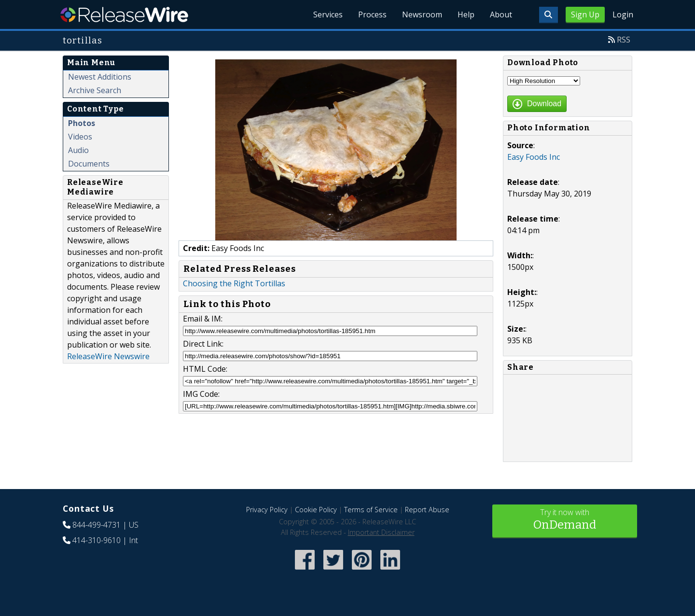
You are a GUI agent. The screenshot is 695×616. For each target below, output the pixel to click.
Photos (82, 123)
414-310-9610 (97, 540)
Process (372, 14)
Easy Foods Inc (534, 157)
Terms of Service (371, 510)
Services (328, 14)
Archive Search (95, 90)
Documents (89, 164)
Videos (80, 137)
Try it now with (565, 520)
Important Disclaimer (381, 532)
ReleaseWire (124, 14)
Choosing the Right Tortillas (234, 283)
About (501, 14)
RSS (624, 40)
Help (466, 14)
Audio (78, 150)
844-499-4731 (97, 525)
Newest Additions (100, 77)
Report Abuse (427, 510)
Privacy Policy (267, 510)
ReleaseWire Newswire (108, 356)
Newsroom (422, 14)
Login (623, 14)
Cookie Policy (316, 510)
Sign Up (585, 14)
